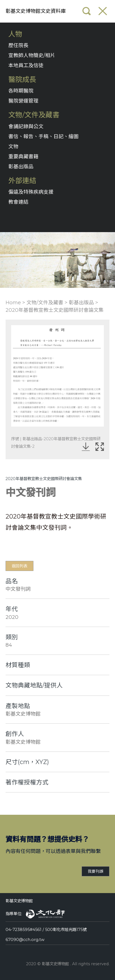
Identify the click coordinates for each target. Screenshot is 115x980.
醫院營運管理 (23, 101)
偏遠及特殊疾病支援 (31, 192)
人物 (15, 34)
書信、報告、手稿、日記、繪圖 (43, 137)
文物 (13, 147)
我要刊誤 (96, 871)
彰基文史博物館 (19, 901)
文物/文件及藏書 (34, 115)
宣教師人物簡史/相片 (32, 55)
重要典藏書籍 (23, 157)
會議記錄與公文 (26, 127)
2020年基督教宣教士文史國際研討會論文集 (55, 310)
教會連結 (18, 202)
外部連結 (22, 181)
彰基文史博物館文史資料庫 (36, 11)
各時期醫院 (21, 91)
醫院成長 (22, 80)
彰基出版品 (21, 167)
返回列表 (19, 566)
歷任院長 (18, 45)
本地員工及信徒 (26, 65)
